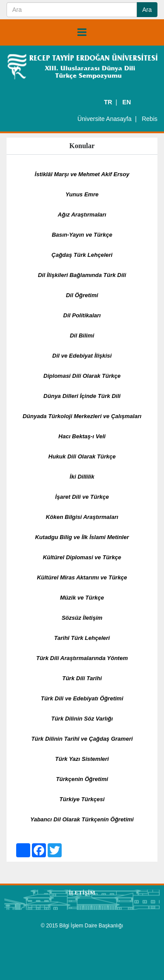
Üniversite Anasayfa (105, 119)
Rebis (150, 119)
